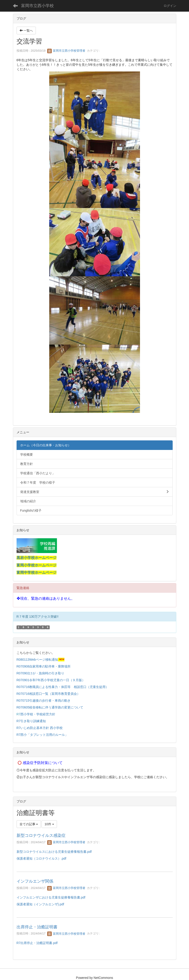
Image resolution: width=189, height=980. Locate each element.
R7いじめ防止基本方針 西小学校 (40, 728)
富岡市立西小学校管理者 (66, 51)
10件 (49, 824)
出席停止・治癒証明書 (37, 927)
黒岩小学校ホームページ (37, 558)
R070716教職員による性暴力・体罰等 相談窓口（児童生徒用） (63, 687)
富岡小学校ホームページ (37, 565)
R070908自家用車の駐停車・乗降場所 (44, 666)
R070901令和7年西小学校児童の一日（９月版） (51, 680)
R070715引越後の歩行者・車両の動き (44, 701)
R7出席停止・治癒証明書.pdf (37, 943)
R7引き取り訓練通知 (32, 721)
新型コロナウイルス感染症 (41, 835)
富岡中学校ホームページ (37, 573)
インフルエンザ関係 (35, 881)
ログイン (170, 6)
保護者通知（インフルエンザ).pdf (40, 904)
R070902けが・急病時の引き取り (40, 673)
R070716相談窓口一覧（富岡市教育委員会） (48, 694)
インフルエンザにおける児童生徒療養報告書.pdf (51, 897)
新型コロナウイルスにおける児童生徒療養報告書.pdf (54, 852)
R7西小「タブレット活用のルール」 (43, 735)
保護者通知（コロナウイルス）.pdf (41, 858)
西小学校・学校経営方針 (38, 714)
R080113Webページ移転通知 (37, 660)
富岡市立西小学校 (37, 6)
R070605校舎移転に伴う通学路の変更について (50, 707)
